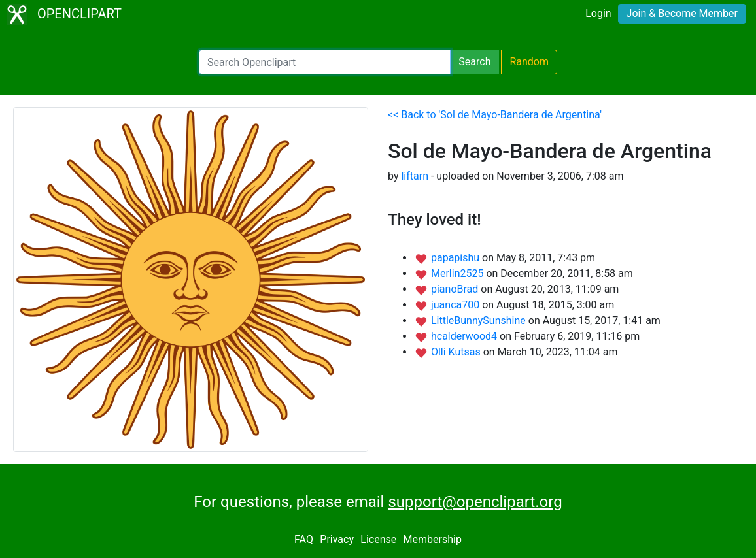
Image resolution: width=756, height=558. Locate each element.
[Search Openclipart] (325, 62)
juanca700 (456, 305)
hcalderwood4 (465, 336)
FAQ (304, 539)
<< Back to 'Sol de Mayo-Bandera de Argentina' (495, 115)
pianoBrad (456, 289)
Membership (433, 539)
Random (529, 62)
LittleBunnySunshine (480, 320)
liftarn (415, 176)
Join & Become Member (682, 13)
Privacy (337, 539)
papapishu (456, 258)
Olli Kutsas (457, 352)
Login (598, 13)
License (378, 539)
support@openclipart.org (475, 502)
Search (474, 62)
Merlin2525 (458, 273)
